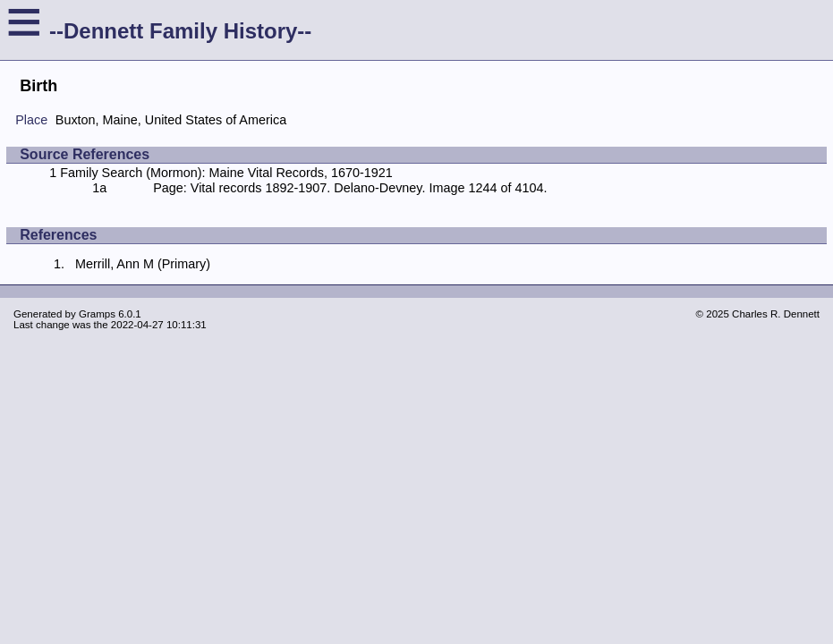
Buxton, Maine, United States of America (171, 120)
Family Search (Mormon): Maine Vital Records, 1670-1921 (226, 173)
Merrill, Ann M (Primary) (143, 264)
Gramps (97, 314)
